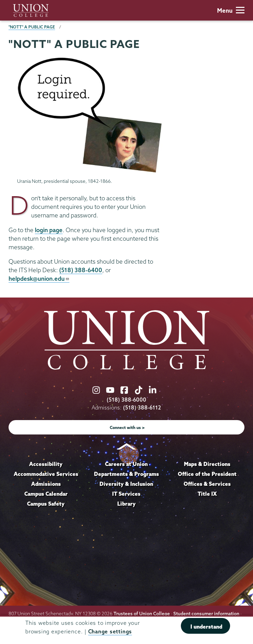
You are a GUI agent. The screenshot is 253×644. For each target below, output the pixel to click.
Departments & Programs (126, 474)
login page (49, 230)
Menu (231, 10)
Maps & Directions (207, 464)
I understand (206, 627)
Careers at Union (126, 464)
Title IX (207, 494)
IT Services (126, 494)
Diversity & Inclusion (126, 484)
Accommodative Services (46, 474)
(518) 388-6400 (81, 270)
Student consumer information (206, 614)
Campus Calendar (46, 494)
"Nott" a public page (32, 27)
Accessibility (46, 464)
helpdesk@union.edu (39, 279)
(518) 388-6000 (126, 400)
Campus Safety (46, 504)
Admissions (46, 484)
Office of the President (207, 474)
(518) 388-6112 (142, 408)
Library (126, 504)
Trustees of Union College (142, 614)
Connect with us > (127, 427)
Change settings (110, 632)
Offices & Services (207, 484)
